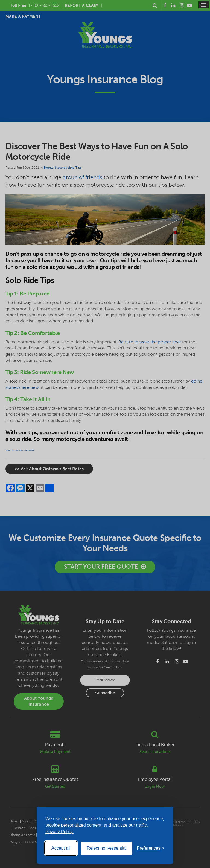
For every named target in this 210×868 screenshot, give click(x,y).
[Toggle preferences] (151, 848)
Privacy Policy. (59, 832)
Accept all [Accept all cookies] (61, 848)
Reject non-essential (107, 848)
